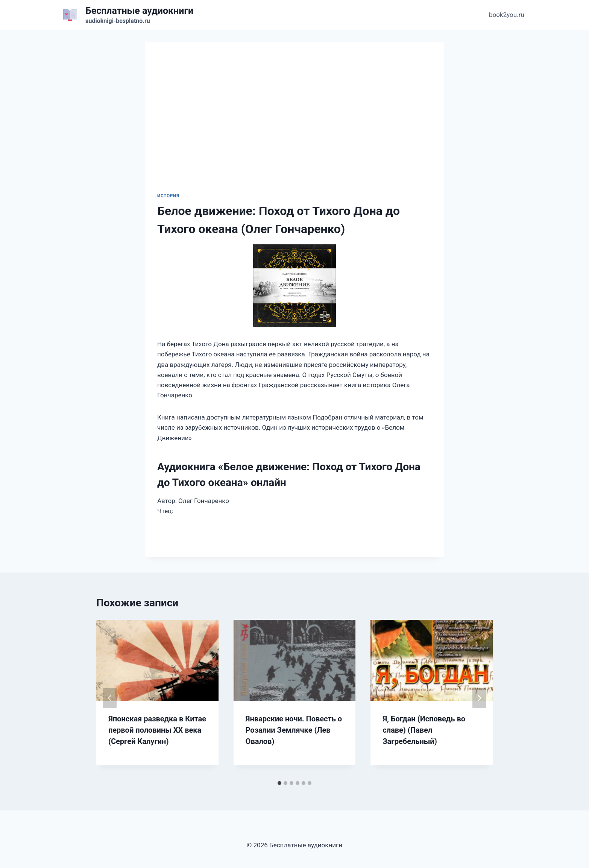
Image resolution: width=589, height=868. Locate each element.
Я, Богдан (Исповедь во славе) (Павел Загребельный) (424, 730)
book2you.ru (507, 15)
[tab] (279, 783)
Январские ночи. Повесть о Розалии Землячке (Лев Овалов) (294, 730)
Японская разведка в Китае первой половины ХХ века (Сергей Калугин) (157, 730)
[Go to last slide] (110, 698)
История (168, 196)
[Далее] (479, 698)
